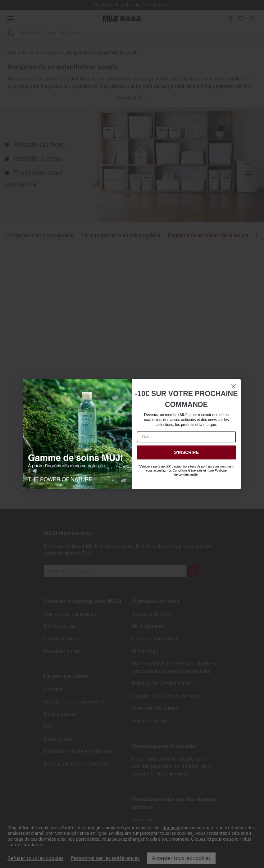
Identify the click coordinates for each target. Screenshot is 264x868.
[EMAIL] (186, 437)
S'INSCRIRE (186, 452)
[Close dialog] (234, 386)
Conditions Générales (188, 470)
